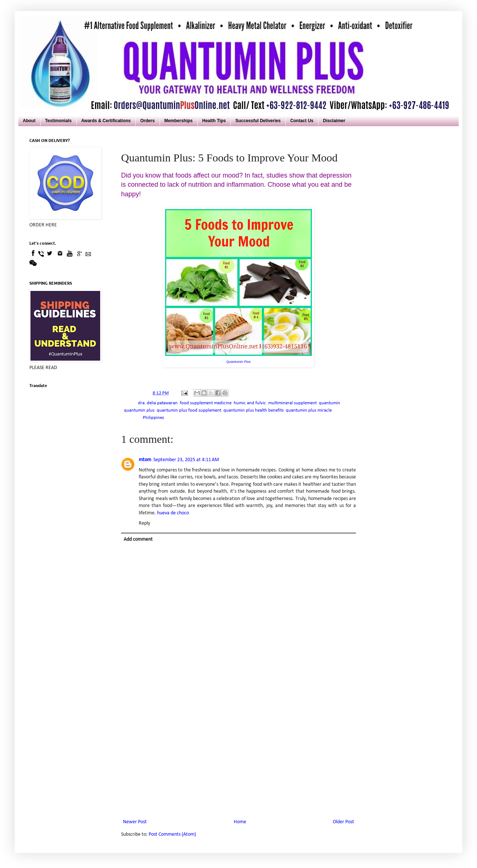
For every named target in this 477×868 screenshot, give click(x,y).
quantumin (329, 403)
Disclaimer (334, 121)
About (29, 121)
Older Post (343, 822)
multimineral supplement (292, 403)
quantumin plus (139, 411)
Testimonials (58, 121)
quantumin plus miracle (309, 411)
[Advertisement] (238, 762)
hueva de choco (173, 513)
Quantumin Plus (238, 362)
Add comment (138, 539)
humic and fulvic (250, 403)
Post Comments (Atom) (172, 834)
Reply (144, 523)
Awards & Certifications (106, 121)
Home (240, 822)
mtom (145, 460)
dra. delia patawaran (158, 403)
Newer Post (135, 822)
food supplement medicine (206, 403)
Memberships (179, 121)
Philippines (153, 418)
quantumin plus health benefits (254, 411)
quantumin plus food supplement (189, 411)
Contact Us (302, 121)
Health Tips (214, 121)
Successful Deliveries (258, 121)
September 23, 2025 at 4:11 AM (186, 460)
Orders (147, 121)
